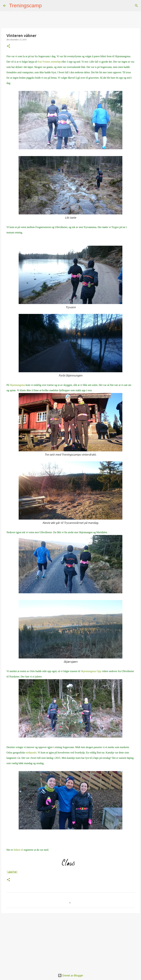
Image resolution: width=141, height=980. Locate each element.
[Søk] (46, 6)
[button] (8, 46)
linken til (19, 850)
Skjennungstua (17, 385)
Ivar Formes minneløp (49, 62)
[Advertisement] (70, 941)
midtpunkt (31, 753)
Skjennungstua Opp (91, 671)
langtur (12, 872)
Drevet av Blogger (70, 975)
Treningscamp (25, 6)
